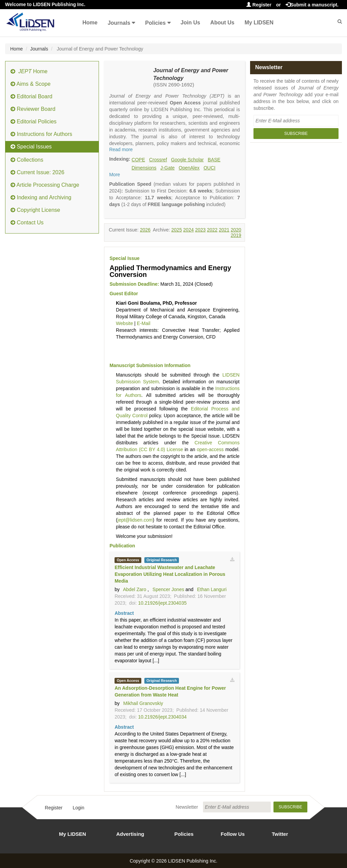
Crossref (158, 160)
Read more (121, 149)
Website (124, 323)
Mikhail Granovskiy (143, 703)
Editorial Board (31, 96)
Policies (155, 23)
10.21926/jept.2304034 (162, 717)
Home (90, 23)
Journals (119, 23)
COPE (138, 160)
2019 (236, 235)
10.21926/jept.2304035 (162, 603)
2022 (212, 230)
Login (78, 808)
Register (259, 5)
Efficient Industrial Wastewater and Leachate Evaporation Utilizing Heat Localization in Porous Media (170, 574)
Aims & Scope (30, 84)
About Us (222, 23)
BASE (214, 160)
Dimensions (144, 168)
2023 (200, 230)
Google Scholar (188, 160)
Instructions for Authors (41, 134)
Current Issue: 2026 (37, 172)
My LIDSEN (259, 23)
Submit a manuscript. (312, 5)
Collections (27, 160)
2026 (145, 230)
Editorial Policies (34, 122)
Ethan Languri (212, 589)
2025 (177, 230)
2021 (224, 230)
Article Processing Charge (45, 185)
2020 (236, 230)
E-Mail (144, 323)
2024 (189, 230)
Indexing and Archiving (41, 197)
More (115, 175)
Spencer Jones (168, 589)
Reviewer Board (33, 109)
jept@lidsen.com (135, 520)
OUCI (210, 168)
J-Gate (167, 168)
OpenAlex (189, 168)
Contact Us (27, 223)
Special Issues (31, 147)
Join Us (190, 23)
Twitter (280, 834)
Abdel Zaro (135, 589)
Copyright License (35, 210)
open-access (210, 449)
